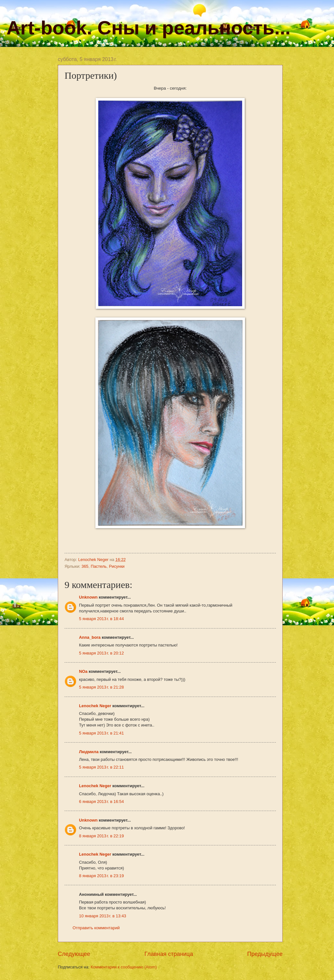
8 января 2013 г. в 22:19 (101, 836)
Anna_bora (90, 637)
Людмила (89, 752)
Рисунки (117, 566)
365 (85, 566)
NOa (83, 671)
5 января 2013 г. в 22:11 (101, 767)
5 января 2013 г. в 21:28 (101, 687)
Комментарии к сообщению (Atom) (124, 967)
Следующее (74, 954)
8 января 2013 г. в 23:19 (101, 876)
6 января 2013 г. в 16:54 (101, 802)
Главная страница (169, 954)
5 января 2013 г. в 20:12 (101, 653)
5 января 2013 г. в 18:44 (101, 619)
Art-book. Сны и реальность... (148, 28)
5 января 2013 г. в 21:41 (101, 733)
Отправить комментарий (96, 928)
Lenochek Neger (94, 560)
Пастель (99, 566)
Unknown (88, 597)
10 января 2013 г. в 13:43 (103, 916)
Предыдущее (265, 954)
